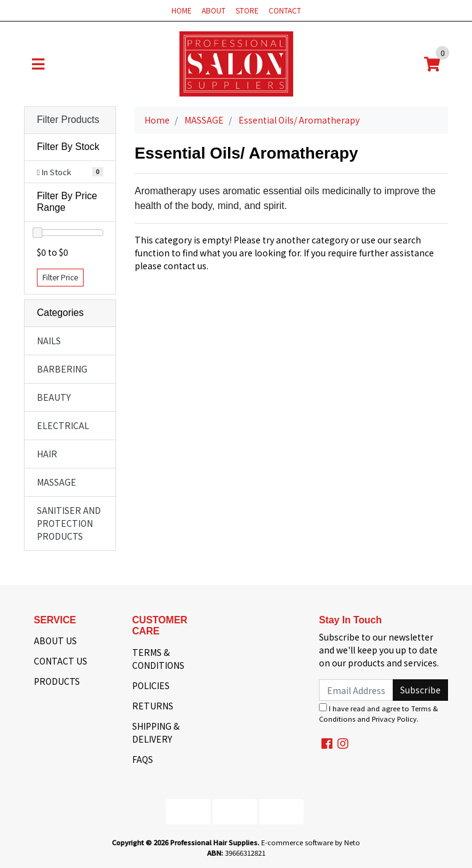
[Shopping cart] (432, 64)
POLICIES (151, 685)
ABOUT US (55, 641)
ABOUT (214, 10)
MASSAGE (57, 482)
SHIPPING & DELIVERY (156, 732)
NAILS (49, 341)
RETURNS (153, 706)
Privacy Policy (394, 719)
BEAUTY (54, 397)
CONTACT (285, 10)
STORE (247, 10)
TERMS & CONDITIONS (158, 659)
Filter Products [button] (68, 120)
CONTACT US (61, 661)
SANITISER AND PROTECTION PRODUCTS (69, 523)
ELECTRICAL (63, 425)
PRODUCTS (57, 681)
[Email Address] (356, 690)
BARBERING (62, 369)
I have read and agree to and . (379, 713)
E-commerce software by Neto (311, 842)
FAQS (143, 759)
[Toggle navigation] (38, 64)
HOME (182, 10)
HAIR (47, 454)
